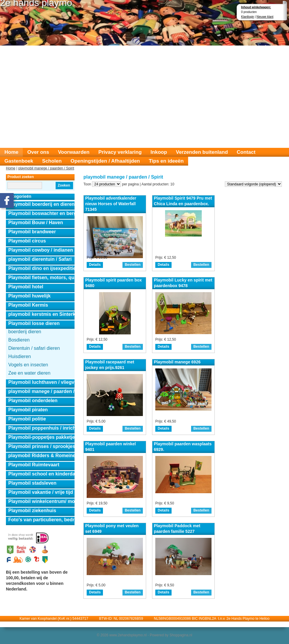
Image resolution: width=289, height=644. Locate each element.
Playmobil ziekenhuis (32, 510)
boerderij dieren (25, 332)
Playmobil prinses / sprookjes (41, 446)
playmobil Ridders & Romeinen (41, 456)
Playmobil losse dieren (34, 323)
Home (11, 152)
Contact (246, 152)
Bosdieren (19, 340)
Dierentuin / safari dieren (34, 348)
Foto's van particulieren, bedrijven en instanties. (41, 520)
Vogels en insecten (28, 365)
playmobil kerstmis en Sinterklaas (41, 314)
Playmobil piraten (28, 410)
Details (95, 265)
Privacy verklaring (120, 152)
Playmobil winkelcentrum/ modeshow (41, 501)
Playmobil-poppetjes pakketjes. (41, 437)
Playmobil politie (27, 419)
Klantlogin (248, 17)
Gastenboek (19, 161)
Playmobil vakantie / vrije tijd (41, 492)
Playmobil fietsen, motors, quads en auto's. (41, 277)
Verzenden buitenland (202, 152)
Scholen (52, 161)
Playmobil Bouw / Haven (36, 223)
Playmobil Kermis (28, 305)
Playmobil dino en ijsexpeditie (41, 268)
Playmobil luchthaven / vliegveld (41, 382)
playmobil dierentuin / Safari (40, 259)
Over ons (38, 152)
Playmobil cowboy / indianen (41, 250)
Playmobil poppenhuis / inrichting (41, 428)
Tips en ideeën (166, 161)
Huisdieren (20, 356)
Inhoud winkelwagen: (256, 7)
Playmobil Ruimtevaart (34, 465)
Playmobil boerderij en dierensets (41, 204)
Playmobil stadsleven (32, 483)
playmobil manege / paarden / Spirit (46, 168)
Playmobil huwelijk (29, 296)
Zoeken (64, 185)
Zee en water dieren (29, 373)
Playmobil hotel (26, 287)
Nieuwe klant (265, 17)
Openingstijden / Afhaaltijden (105, 161)
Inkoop (159, 152)
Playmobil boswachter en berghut (41, 213)
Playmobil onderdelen (33, 401)
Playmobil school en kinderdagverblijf (41, 474)
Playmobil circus (27, 241)
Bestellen (133, 265)
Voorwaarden (74, 152)
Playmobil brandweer (32, 232)
